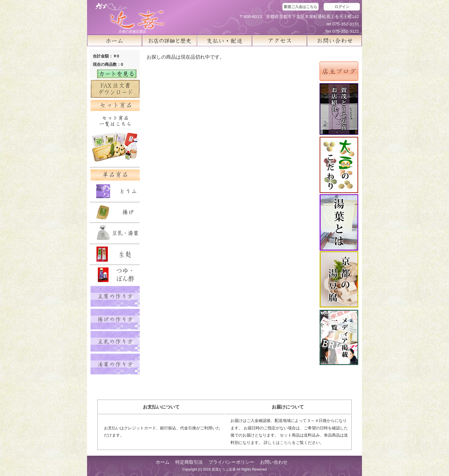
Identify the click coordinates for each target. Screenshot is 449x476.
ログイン (342, 7)
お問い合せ (334, 41)
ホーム (115, 41)
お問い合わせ (274, 462)
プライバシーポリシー (231, 462)
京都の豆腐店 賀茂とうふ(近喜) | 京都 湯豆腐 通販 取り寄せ (130, 16)
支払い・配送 (224, 41)
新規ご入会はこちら (301, 7)
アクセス (279, 41)
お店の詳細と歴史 (170, 41)
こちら (286, 443)
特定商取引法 (189, 462)
